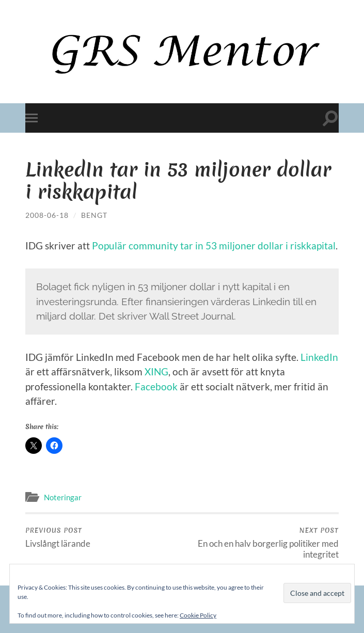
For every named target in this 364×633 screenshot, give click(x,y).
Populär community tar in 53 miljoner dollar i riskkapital (214, 246)
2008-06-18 (47, 215)
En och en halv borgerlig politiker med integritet (262, 543)
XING (156, 371)
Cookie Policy (198, 615)
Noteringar (63, 497)
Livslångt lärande (58, 537)
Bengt (94, 215)
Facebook (156, 386)
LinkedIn (319, 357)
